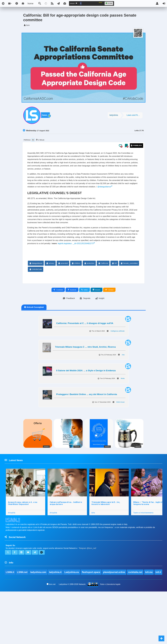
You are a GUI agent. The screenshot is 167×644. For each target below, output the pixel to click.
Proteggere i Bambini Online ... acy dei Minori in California (87, 432)
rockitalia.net (136, 618)
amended (63, 301)
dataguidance (36, 301)
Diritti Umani (120, 440)
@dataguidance (93, 202)
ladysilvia (114, 116)
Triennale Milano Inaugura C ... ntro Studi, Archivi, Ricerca (85, 385)
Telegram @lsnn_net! (88, 591)
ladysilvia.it (56, 618)
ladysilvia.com (38, 618)
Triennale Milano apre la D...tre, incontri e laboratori (107, 544)
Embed (109, 327)
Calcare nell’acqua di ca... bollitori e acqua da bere (67, 544)
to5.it (9, 624)
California (103, 301)
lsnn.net (51, 637)
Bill (114, 301)
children (76, 301)
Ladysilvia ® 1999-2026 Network (72, 637)
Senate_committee (129, 301)
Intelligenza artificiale (118, 369)
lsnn (45, 116)
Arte (123, 393)
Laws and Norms (134, 116)
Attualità (12, 553)
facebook (72, 327)
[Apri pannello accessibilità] (17, 3)
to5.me (150, 618)
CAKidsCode (35, 307)
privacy (50, 301)
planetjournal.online (115, 618)
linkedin (96, 327)
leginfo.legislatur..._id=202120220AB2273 (85, 278)
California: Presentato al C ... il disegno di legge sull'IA (85, 361)
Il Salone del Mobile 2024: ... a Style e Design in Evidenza (86, 409)
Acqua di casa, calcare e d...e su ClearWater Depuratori (23, 544)
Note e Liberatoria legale (110, 637)
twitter (84, 327)
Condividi (58, 327)
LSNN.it (10, 618)
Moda (123, 417)
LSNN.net (22, 618)
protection (89, 301)
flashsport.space (92, 618)
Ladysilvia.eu (72, 618)
